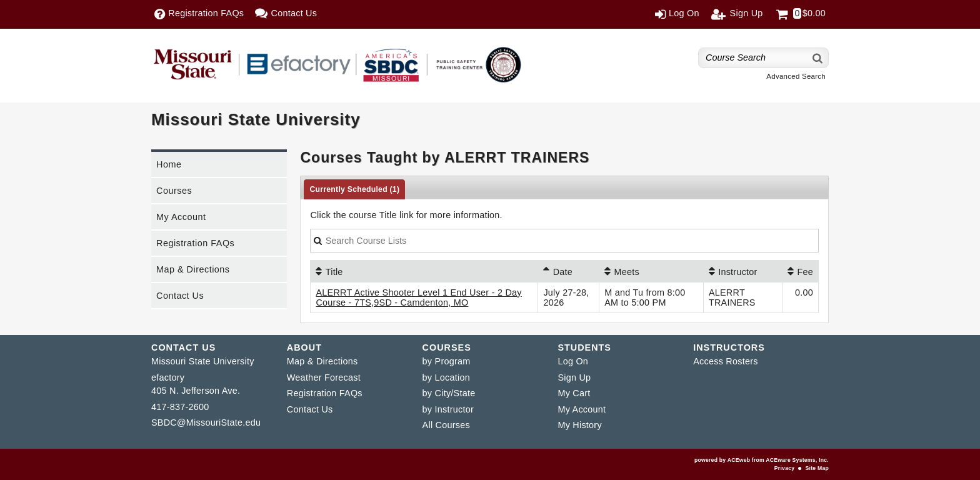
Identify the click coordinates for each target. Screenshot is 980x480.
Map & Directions (193, 269)
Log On (573, 361)
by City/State (449, 393)
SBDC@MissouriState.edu (206, 422)
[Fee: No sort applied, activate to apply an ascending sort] (800, 271)
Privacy (784, 468)
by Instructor (448, 409)
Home (169, 164)
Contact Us (180, 296)
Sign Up (574, 377)
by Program (447, 361)
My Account (181, 217)
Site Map (817, 468)
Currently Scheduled (354, 189)
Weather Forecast (324, 377)
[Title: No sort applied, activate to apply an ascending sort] (424, 271)
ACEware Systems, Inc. (797, 460)
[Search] (818, 58)
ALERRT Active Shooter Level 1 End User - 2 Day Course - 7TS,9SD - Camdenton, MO (418, 297)
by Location (446, 377)
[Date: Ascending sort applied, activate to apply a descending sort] (568, 271)
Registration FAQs (195, 243)
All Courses (446, 425)
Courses (174, 191)
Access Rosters (725, 361)
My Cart (574, 393)
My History (579, 425)
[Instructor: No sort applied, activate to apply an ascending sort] (743, 271)
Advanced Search (796, 76)
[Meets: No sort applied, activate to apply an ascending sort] (651, 271)
